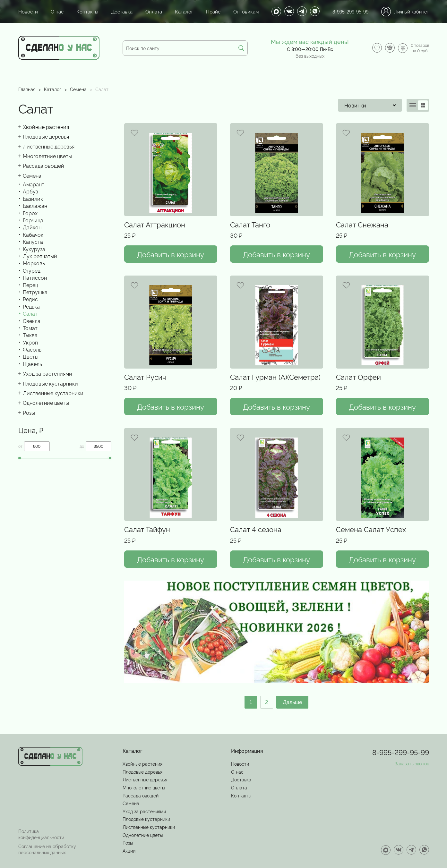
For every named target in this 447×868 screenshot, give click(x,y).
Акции (129, 850)
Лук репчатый (40, 256)
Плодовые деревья (46, 136)
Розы (29, 413)
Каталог (178, 11)
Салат (30, 313)
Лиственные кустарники (53, 393)
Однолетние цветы (46, 403)
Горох (30, 213)
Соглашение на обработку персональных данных (47, 849)
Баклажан (35, 206)
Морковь (34, 263)
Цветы (31, 356)
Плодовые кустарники (50, 383)
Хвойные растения (46, 127)
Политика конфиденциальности (41, 833)
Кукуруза (34, 249)
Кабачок (33, 234)
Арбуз (30, 191)
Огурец (32, 270)
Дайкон (32, 227)
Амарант (34, 184)
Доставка (118, 11)
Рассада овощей (43, 166)
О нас (55, 11)
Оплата (149, 11)
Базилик (33, 199)
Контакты (85, 11)
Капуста (33, 242)
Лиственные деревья (49, 146)
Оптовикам (238, 11)
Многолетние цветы (47, 156)
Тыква (30, 335)
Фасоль (32, 349)
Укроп (30, 342)
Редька (31, 306)
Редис (30, 299)
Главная (27, 89)
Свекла (32, 321)
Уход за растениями (47, 373)
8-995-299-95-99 (350, 11)
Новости (27, 11)
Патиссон (35, 277)
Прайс (206, 11)
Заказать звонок (412, 763)
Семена (78, 89)
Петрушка (35, 292)
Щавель (32, 364)
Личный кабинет (405, 12)
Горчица (33, 220)
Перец (30, 285)
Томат (30, 328)
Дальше (293, 702)
